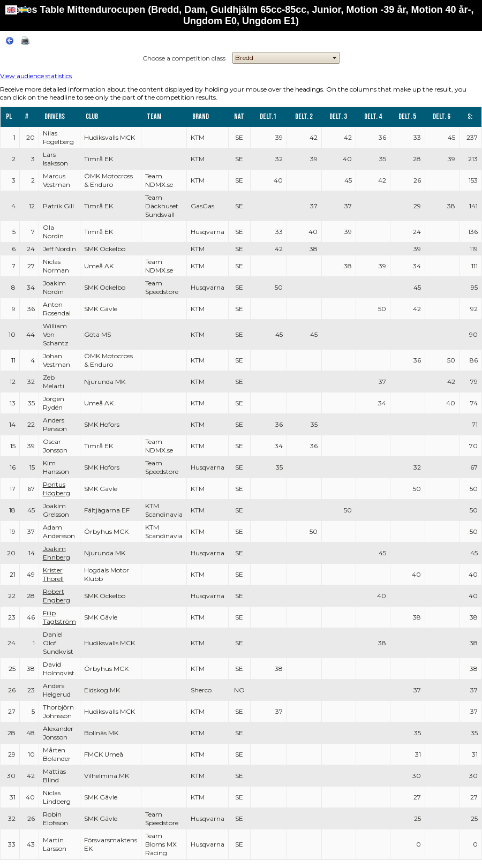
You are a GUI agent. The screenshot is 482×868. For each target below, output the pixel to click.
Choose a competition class (184, 58)
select (335, 58)
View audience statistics (36, 76)
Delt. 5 (407, 116)
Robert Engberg (57, 596)
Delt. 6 (442, 116)
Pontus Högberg (57, 489)
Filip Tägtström (59, 617)
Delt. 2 (304, 116)
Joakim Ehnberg (57, 553)
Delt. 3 (338, 116)
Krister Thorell (53, 574)
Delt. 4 (373, 116)
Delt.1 (268, 116)
